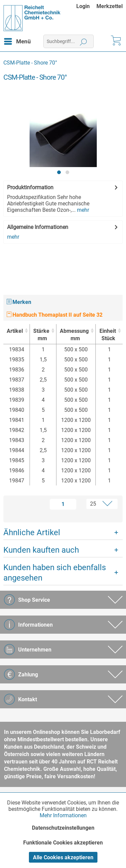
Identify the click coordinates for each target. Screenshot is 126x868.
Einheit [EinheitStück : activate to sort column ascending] (107, 335)
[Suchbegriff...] (69, 41)
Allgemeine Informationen (38, 227)
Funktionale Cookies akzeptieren (63, 843)
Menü (17, 40)
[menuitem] (86, 6)
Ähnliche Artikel (32, 532)
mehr (82, 210)
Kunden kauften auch (41, 550)
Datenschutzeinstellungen (63, 828)
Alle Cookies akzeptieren (63, 857)
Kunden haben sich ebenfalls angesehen (55, 573)
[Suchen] (83, 41)
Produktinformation (30, 187)
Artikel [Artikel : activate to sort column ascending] (15, 331)
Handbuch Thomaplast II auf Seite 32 (55, 315)
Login (83, 6)
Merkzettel (110, 6)
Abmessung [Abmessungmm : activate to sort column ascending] (74, 335)
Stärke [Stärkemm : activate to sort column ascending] (41, 335)
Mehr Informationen (63, 815)
